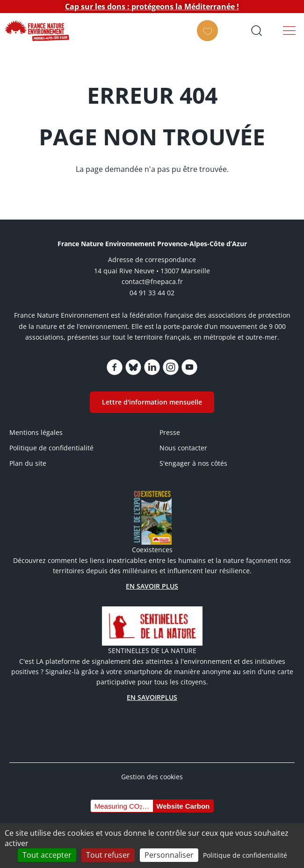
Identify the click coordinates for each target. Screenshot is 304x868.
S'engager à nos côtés (193, 463)
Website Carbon (183, 806)
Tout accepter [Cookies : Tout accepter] (47, 855)
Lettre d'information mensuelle (152, 402)
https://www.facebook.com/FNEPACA (115, 367)
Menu (290, 30)
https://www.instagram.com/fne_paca (171, 367)
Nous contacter (183, 448)
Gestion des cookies (152, 777)
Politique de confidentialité (51, 448)
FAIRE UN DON (210, 39)
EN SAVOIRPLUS (152, 697)
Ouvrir (256, 30)
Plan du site (28, 463)
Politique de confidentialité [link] (245, 855)
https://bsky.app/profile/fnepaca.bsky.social (133, 367)
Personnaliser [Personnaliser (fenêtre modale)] (169, 855)
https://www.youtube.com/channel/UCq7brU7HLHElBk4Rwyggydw (189, 367)
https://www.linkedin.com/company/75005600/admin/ (152, 367)
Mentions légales (36, 432)
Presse (170, 432)
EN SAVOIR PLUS (152, 586)
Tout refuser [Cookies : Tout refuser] (108, 855)
